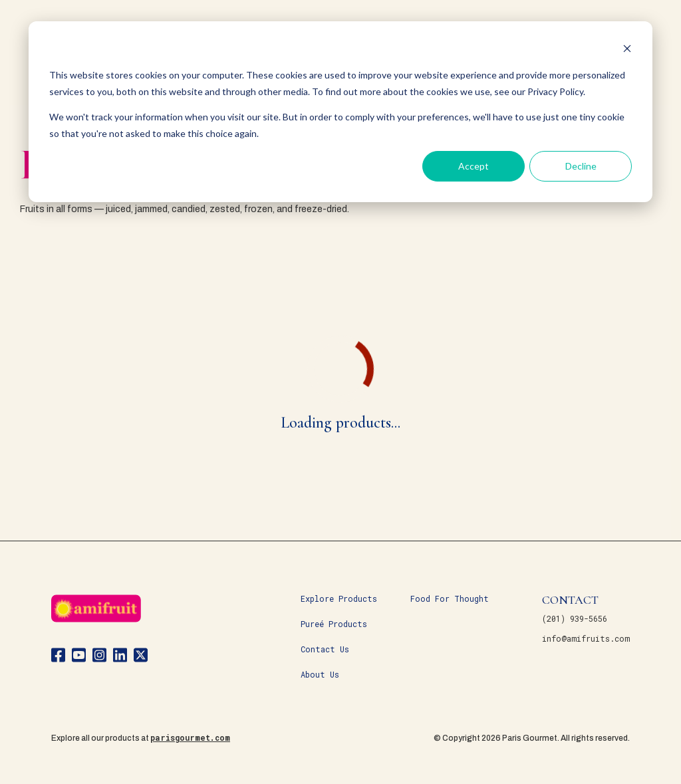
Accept (474, 166)
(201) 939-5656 (575, 618)
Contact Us (325, 649)
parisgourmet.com (190, 737)
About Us (320, 674)
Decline (581, 166)
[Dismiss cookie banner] (627, 50)
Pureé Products (334, 624)
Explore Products (339, 598)
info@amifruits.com (586, 638)
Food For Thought (450, 598)
